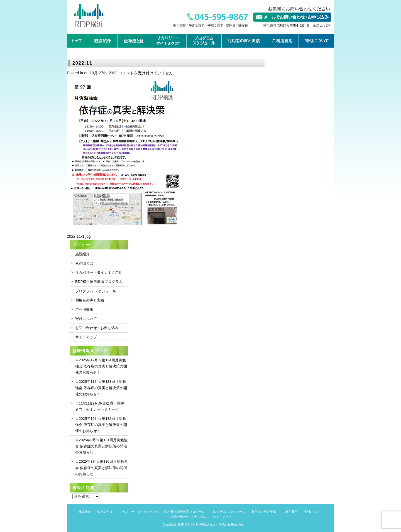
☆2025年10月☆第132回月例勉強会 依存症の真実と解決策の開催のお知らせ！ (101, 425)
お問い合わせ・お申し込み (97, 328)
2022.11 (82, 63)
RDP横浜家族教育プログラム (99, 282)
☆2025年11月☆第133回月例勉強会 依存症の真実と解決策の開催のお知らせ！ (101, 388)
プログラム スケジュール (96, 291)
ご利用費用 (84, 309)
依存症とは (84, 263)
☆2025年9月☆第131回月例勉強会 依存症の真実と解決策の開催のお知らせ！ (101, 446)
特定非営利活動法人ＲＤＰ (201, 525)
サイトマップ (86, 337)
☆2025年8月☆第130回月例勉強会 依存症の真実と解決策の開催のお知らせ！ (101, 468)
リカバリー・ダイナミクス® (98, 272)
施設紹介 (82, 254)
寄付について (86, 319)
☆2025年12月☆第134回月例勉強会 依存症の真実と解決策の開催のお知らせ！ (101, 366)
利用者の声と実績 (90, 300)
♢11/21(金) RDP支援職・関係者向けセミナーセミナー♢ (100, 406)
